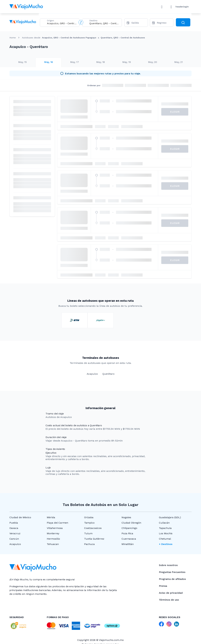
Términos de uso (169, 600)
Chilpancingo (129, 528)
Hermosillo (53, 539)
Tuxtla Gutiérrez (94, 539)
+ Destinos (166, 544)
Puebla (14, 523)
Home (13, 38)
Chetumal (165, 539)
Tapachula (165, 528)
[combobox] (62, 23)
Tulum (88, 533)
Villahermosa (55, 528)
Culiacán (164, 523)
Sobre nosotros (168, 565)
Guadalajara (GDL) (170, 517)
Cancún (14, 539)
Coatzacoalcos (93, 528)
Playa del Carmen (57, 523)
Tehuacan (53, 544)
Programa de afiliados (172, 579)
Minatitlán (128, 544)
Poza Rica (127, 533)
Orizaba (89, 517)
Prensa (163, 586)
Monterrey (53, 533)
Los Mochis (166, 533)
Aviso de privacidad (171, 593)
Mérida (51, 517)
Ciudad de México (20, 517)
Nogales (126, 517)
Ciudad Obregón (131, 523)
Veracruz (15, 533)
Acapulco (15, 544)
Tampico (89, 523)
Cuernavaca (129, 539)
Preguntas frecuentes (172, 572)
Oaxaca (14, 528)
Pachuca (89, 544)
